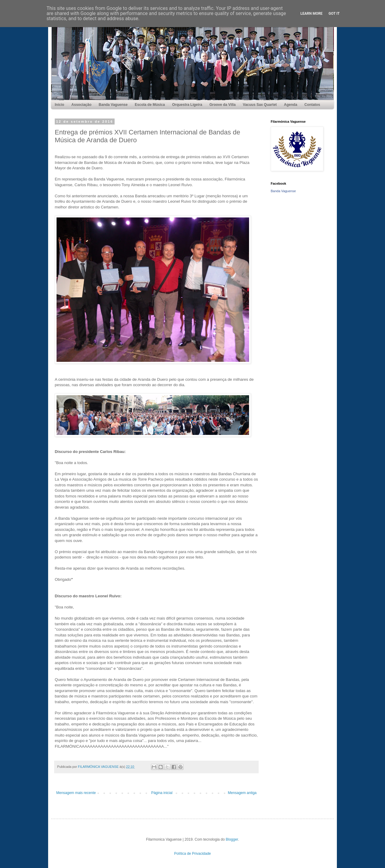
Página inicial (162, 793)
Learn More (312, 14)
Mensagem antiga (242, 793)
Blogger (232, 839)
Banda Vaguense (283, 191)
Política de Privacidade (192, 854)
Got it (334, 14)
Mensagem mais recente (76, 793)
